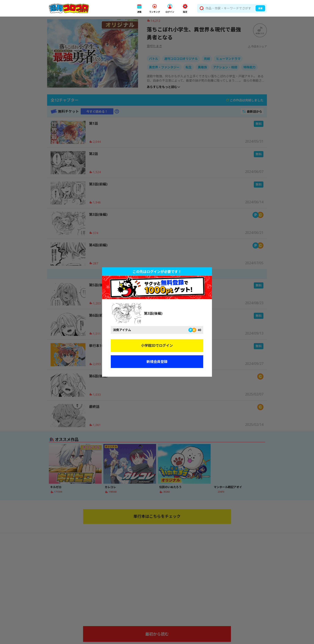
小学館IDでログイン (157, 345)
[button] (139, 8)
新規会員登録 (157, 362)
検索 (260, 8)
